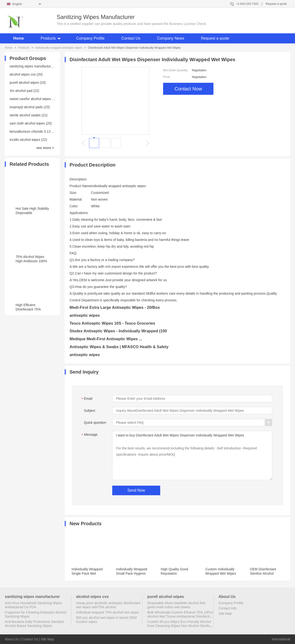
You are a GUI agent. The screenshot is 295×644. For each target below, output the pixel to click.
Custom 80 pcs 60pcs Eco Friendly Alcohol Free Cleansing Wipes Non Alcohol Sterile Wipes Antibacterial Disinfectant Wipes (179, 626)
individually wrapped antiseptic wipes (59, 48)
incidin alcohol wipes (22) (28, 140)
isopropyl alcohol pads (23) (30, 107)
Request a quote (276, 4)
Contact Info (228, 608)
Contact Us (131, 38)
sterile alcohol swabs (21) (29, 115)
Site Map (225, 614)
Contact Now (188, 89)
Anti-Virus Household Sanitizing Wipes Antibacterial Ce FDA (33, 605)
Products (48, 38)
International (281, 639)
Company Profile (90, 38)
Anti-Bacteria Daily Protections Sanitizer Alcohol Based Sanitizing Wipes (34, 624)
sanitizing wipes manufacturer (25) (35, 66)
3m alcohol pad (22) (24, 91)
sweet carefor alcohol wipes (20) (34, 99)
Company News (171, 38)
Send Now (136, 490)
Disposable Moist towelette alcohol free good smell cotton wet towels (176, 605)
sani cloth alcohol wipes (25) (31, 123)
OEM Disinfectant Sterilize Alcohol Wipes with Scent (263, 573)
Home (18, 38)
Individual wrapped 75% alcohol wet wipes (107, 612)
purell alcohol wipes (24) (28, 83)
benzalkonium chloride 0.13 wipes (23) (38, 131)
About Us (12, 639)
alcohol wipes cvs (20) (26, 74)
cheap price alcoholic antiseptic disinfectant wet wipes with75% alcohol (108, 605)
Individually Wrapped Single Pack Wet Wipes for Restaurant (87, 573)
